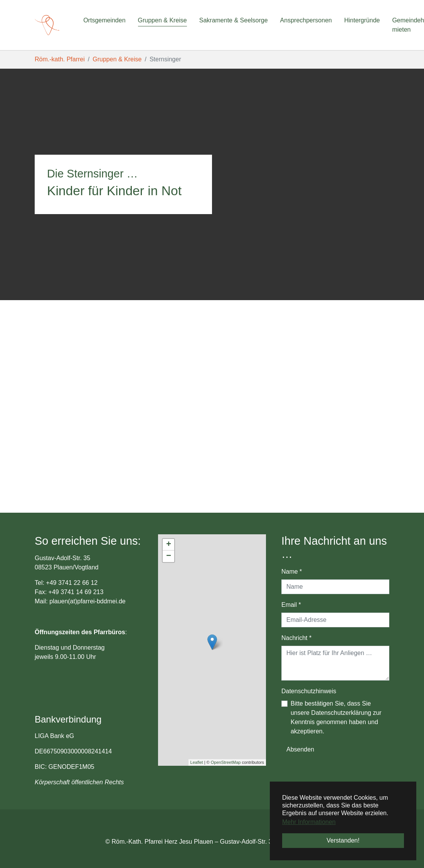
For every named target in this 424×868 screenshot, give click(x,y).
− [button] (169, 556)
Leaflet (197, 762)
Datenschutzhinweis (309, 691)
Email (291, 605)
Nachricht (296, 638)
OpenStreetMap (226, 762)
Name (292, 572)
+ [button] (169, 545)
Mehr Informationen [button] (309, 822)
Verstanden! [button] (343, 840)
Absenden (300, 749)
